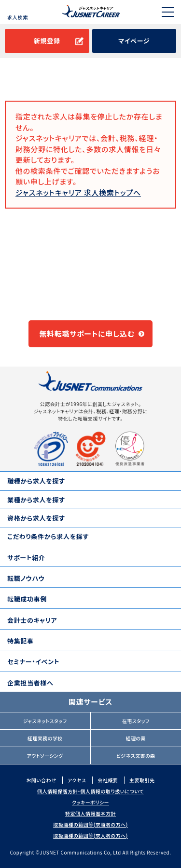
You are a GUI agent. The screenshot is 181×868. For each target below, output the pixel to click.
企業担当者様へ (30, 683)
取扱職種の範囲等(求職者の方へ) (90, 824)
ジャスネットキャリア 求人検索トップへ (78, 192)
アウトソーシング (45, 756)
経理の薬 (136, 738)
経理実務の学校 (45, 738)
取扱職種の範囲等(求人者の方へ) (90, 835)
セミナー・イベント (33, 662)
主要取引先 (142, 780)
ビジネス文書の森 (136, 756)
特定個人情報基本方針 (90, 813)
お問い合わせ (42, 780)
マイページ (134, 41)
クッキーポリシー (90, 802)
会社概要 (108, 780)
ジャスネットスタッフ (45, 721)
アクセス (77, 780)
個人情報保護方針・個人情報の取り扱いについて (90, 791)
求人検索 (18, 17)
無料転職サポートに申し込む (87, 334)
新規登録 (47, 41)
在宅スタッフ (136, 721)
